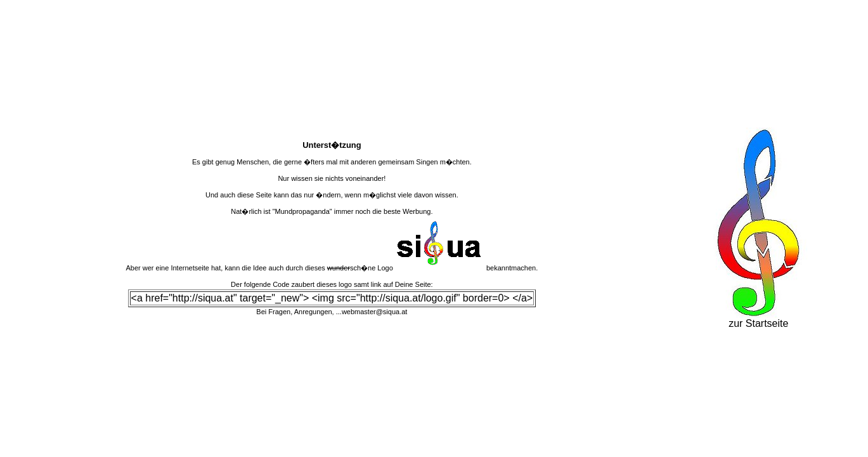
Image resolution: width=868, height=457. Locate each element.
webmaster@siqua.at (375, 312)
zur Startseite (758, 319)
